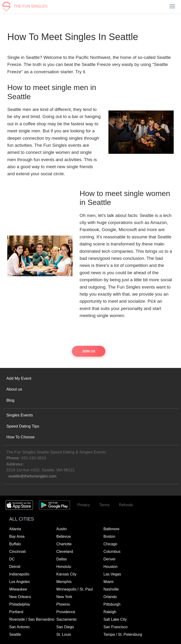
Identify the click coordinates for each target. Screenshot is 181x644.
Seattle (15, 634)
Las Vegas (112, 574)
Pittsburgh (112, 604)
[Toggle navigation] (172, 7)
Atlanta (15, 529)
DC (12, 559)
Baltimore (111, 529)
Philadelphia (19, 604)
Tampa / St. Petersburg (123, 634)
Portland (16, 612)
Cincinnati (17, 552)
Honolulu (64, 567)
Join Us (89, 351)
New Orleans (20, 597)
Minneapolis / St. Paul (75, 589)
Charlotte (64, 544)
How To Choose (21, 437)
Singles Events (20, 415)
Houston (111, 567)
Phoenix (63, 604)
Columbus (112, 552)
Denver (110, 559)
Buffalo (15, 544)
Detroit (15, 567)
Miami (109, 582)
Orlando (110, 597)
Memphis (64, 582)
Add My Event (19, 378)
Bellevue (64, 536)
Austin (62, 529)
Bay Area (17, 536)
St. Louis (64, 634)
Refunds (126, 505)
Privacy (84, 505)
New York (64, 597)
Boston (109, 536)
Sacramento (66, 619)
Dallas (62, 559)
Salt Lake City (115, 619)
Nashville (111, 589)
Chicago (110, 544)
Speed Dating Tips (23, 426)
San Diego (65, 627)
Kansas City (66, 574)
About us (14, 389)
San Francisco (115, 627)
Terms (104, 505)
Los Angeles (19, 582)
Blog (10, 400)
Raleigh (110, 612)
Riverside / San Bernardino (32, 619)
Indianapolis (19, 574)
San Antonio (19, 627)
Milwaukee (18, 589)
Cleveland (65, 552)
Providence (66, 612)
